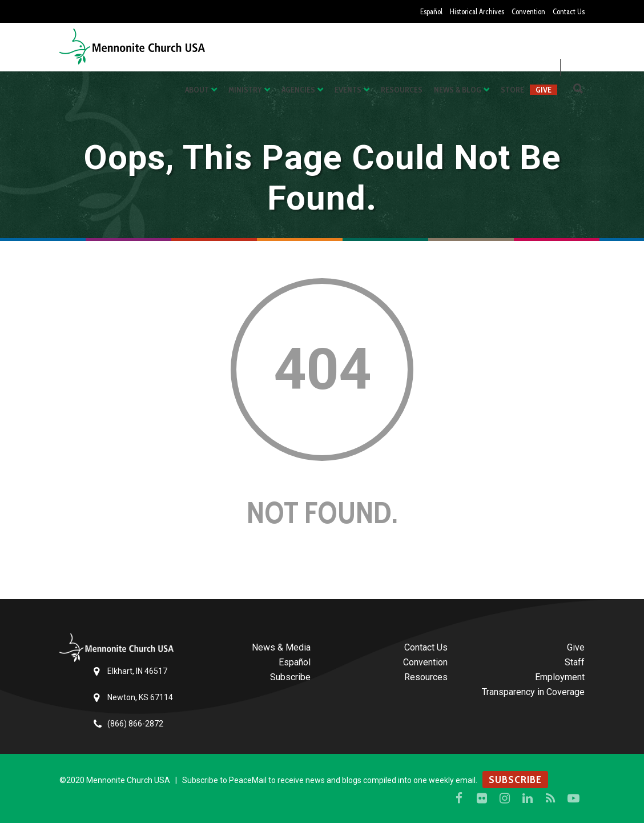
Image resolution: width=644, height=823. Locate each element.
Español (420, 11)
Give (544, 90)
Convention (524, 11)
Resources (402, 90)
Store (512, 90)
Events (348, 90)
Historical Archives (469, 11)
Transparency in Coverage (533, 692)
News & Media (281, 647)
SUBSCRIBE (515, 780)
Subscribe (290, 677)
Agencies (298, 90)
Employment (560, 677)
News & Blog (458, 90)
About (197, 90)
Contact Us (567, 11)
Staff (575, 662)
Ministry (245, 90)
